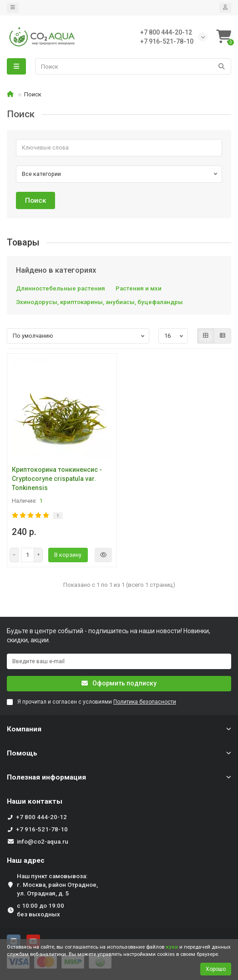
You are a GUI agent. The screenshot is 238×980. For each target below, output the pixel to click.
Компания (119, 729)
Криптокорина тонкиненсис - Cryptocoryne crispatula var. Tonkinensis (57, 479)
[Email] (119, 661)
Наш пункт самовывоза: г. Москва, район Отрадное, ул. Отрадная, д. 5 (57, 885)
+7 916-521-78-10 (42, 829)
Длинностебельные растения (61, 288)
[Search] (133, 66)
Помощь (119, 753)
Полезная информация (119, 777)
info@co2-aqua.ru (43, 842)
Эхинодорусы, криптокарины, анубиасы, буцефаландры (99, 302)
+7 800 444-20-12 (41, 817)
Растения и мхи (139, 288)
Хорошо (216, 969)
